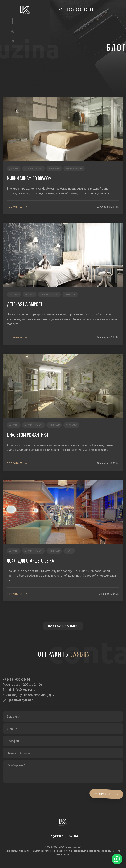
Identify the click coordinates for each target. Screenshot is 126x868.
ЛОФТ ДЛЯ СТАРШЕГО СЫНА (30, 561)
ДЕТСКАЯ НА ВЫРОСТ (25, 305)
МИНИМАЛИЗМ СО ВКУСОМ (29, 179)
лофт (69, 551)
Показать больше (63, 626)
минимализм (74, 168)
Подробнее (15, 207)
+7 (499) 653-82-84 (63, 836)
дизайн (14, 168)
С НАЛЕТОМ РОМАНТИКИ (27, 435)
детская (14, 294)
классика (71, 425)
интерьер (54, 168)
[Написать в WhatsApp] (117, 859)
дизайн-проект (33, 168)
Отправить (107, 794)
